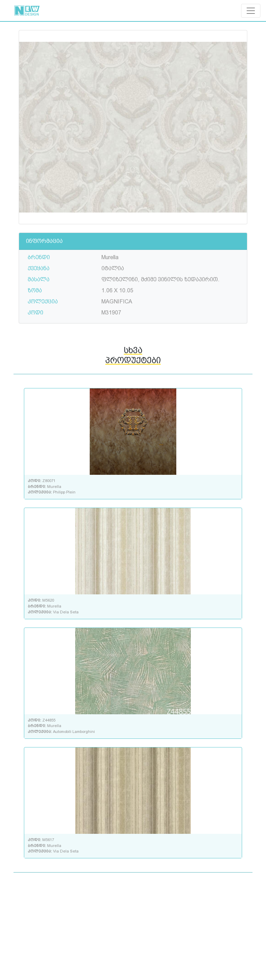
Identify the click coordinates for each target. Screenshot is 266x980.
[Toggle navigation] (251, 11)
